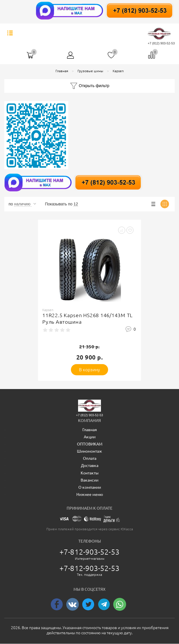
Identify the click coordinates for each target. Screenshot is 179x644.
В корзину (90, 370)
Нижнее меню (90, 494)
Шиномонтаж (89, 451)
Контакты (90, 473)
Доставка (90, 466)
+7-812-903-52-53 (89, 552)
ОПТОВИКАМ (90, 444)
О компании (90, 487)
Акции (90, 437)
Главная (90, 430)
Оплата (90, 458)
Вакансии (89, 480)
